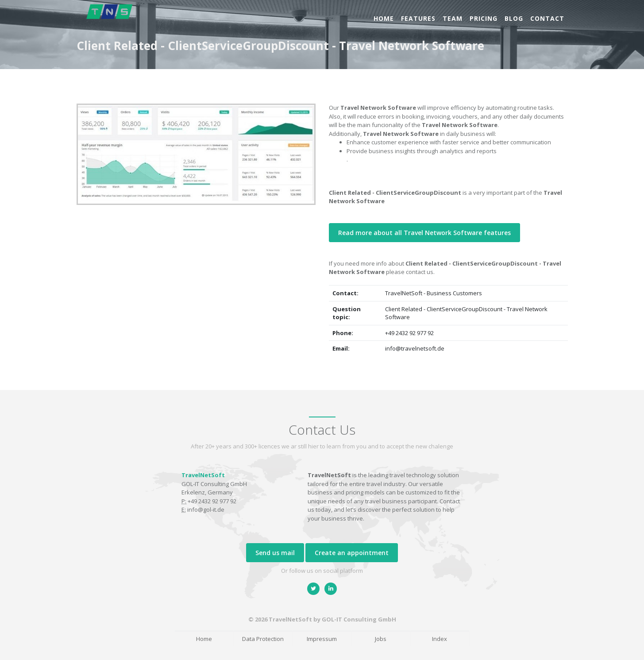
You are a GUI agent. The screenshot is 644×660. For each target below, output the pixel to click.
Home (384, 18)
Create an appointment (352, 553)
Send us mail (275, 553)
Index (440, 639)
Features (418, 18)
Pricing (484, 18)
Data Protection (263, 639)
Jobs (381, 639)
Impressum (322, 639)
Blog (514, 18)
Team (453, 18)
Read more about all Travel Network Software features (424, 233)
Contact (547, 18)
